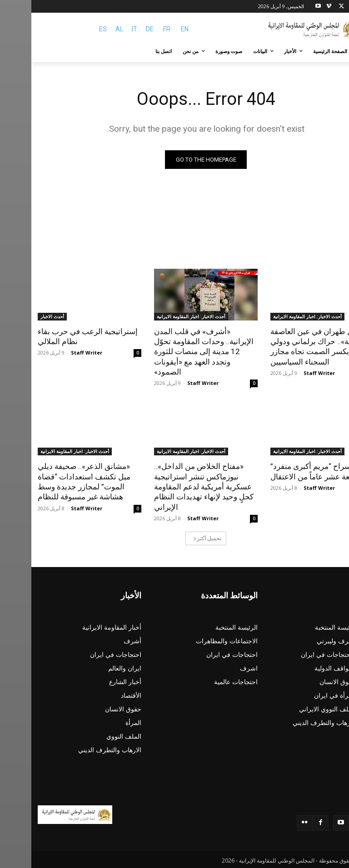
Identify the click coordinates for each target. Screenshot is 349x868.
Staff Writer (288, 372)
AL (88, 29)
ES (72, 29)
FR (135, 29)
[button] (332, 52)
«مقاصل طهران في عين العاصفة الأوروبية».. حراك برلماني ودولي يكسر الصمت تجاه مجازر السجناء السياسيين (291, 346)
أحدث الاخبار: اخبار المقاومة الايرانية (276, 316)
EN (153, 29)
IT (103, 29)
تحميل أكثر (176, 537)
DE (118, 29)
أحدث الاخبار (21, 316)
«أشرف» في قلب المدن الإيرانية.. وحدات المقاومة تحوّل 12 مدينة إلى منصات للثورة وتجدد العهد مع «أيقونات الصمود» (172, 351)
